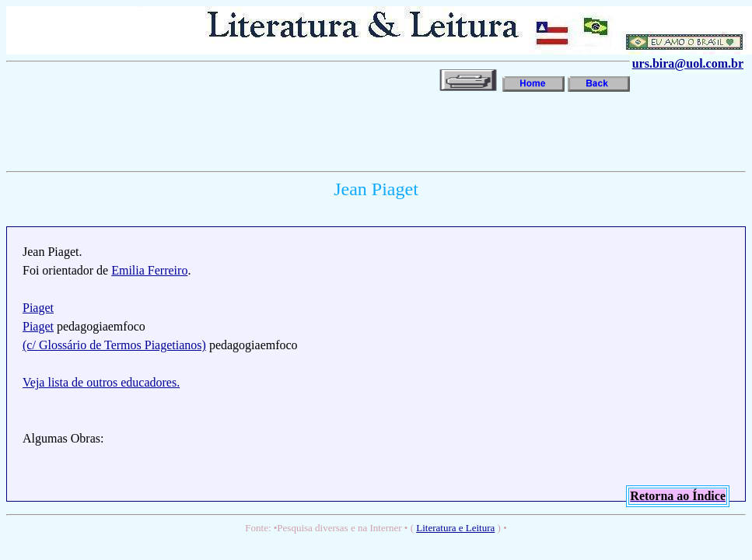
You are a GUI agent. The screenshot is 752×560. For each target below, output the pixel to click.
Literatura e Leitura (455, 528)
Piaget (38, 308)
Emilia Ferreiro (149, 270)
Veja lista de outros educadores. (101, 382)
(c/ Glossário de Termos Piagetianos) (114, 345)
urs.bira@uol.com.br (688, 63)
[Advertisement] (289, 130)
